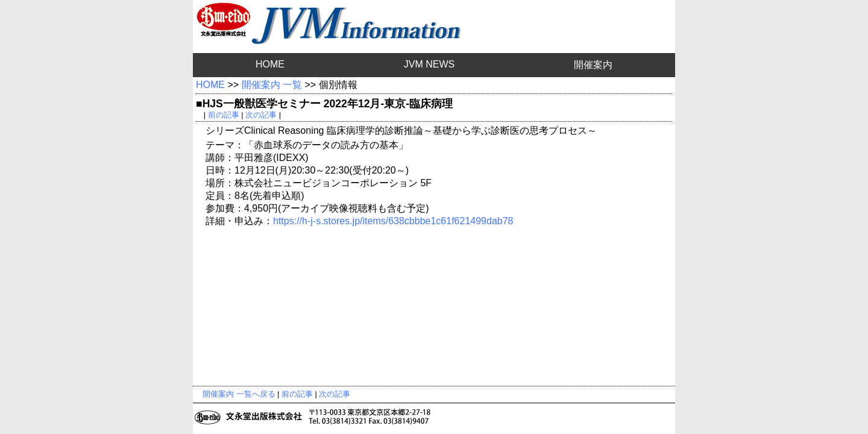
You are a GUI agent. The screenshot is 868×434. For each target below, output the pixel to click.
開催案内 (593, 65)
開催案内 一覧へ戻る (239, 394)
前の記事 (224, 115)
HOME (270, 64)
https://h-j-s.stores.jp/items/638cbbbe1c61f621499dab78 (393, 221)
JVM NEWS (429, 64)
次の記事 (261, 115)
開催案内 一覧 (272, 85)
